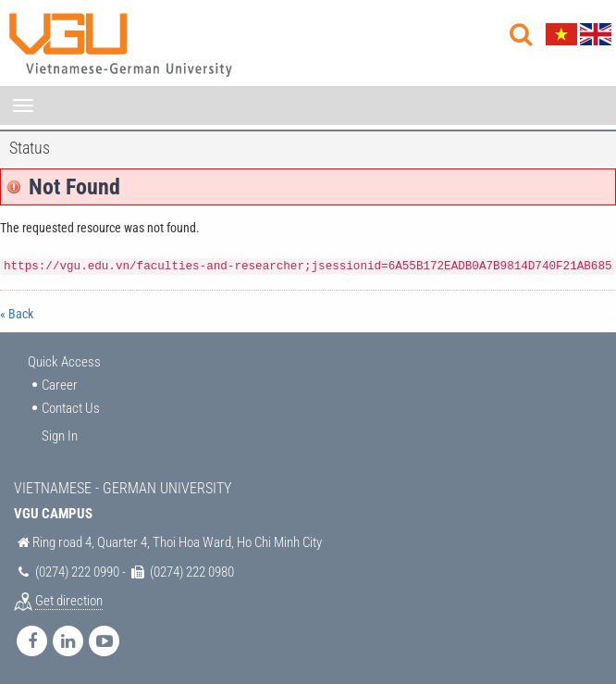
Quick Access (64, 362)
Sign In (60, 436)
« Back (17, 314)
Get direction (69, 601)
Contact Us (71, 408)
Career (60, 385)
